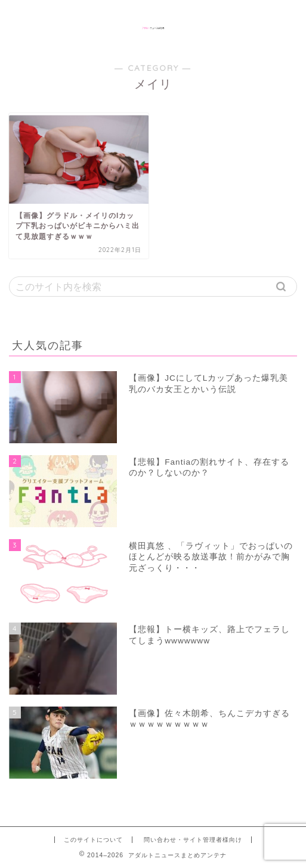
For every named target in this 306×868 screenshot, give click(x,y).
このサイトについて (93, 840)
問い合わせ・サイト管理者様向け (193, 840)
